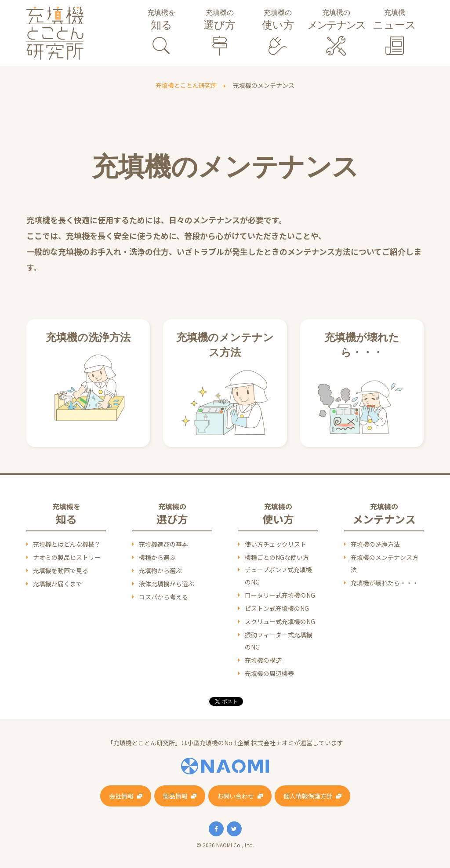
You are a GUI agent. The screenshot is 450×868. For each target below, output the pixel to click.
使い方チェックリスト (276, 544)
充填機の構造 (263, 660)
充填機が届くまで (58, 584)
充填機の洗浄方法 (375, 544)
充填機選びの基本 (163, 544)
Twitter (234, 829)
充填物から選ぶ (160, 570)
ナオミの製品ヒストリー (67, 557)
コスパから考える (163, 597)
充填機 (394, 21)
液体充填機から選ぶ (167, 584)
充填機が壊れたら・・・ (385, 583)
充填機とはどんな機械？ (67, 544)
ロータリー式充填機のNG (280, 595)
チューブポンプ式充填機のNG (278, 576)
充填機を (161, 21)
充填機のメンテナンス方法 (385, 563)
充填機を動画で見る (61, 570)
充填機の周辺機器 (269, 673)
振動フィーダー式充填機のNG (279, 641)
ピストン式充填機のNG (277, 608)
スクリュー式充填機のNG (280, 621)
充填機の (220, 21)
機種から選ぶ (157, 557)
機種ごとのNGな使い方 (277, 557)
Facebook (216, 829)
